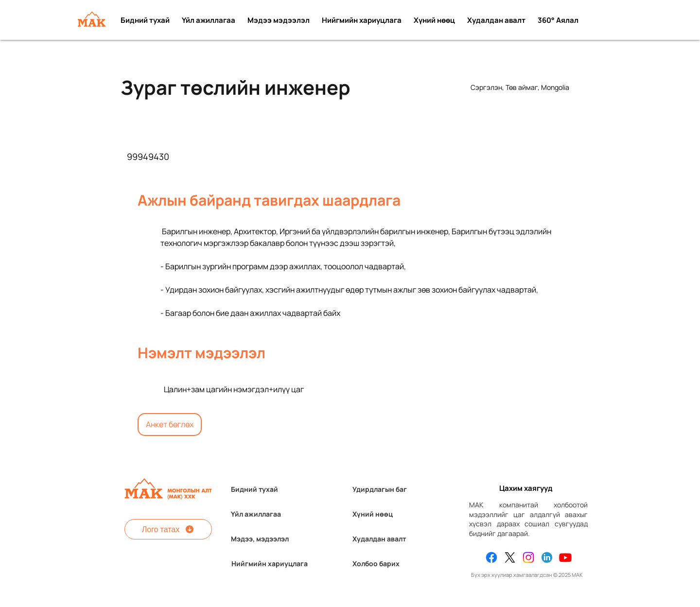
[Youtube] (565, 557)
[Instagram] (528, 557)
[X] (510, 557)
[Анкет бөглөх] (170, 425)
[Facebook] (491, 557)
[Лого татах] (168, 529)
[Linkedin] (547, 557)
